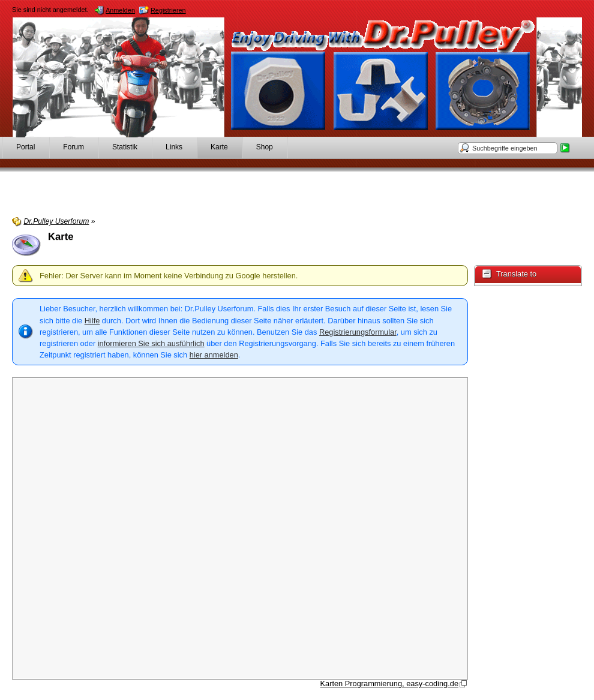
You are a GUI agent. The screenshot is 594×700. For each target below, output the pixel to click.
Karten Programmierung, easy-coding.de (389, 684)
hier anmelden (214, 355)
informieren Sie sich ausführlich (151, 343)
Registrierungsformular (358, 332)
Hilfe (92, 321)
